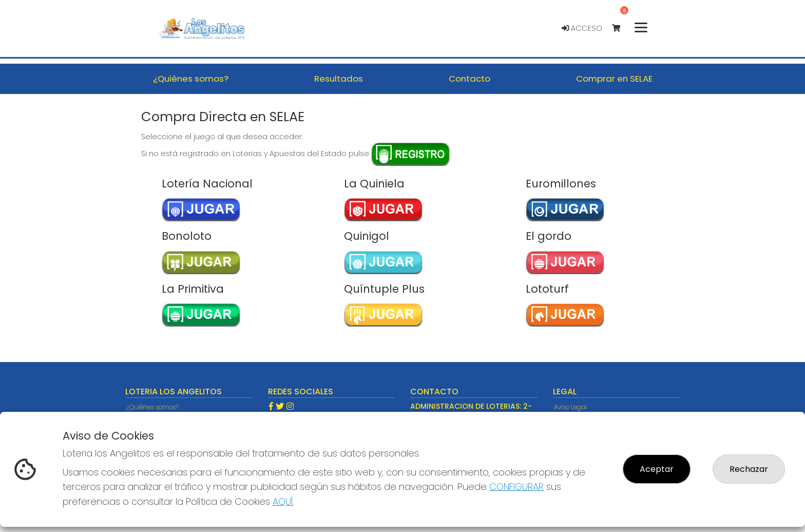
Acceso (582, 28)
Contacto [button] (469, 79)
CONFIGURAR (516, 487)
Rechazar (749, 469)
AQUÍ (283, 501)
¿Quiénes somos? (152, 407)
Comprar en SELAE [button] (614, 79)
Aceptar (657, 469)
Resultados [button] (339, 79)
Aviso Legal (570, 407)
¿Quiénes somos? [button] (191, 79)
